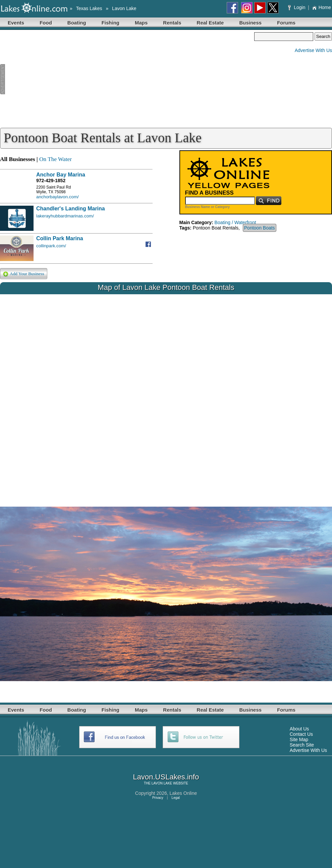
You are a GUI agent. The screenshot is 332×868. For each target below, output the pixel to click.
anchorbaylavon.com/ (58, 197)
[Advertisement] (127, 79)
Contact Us (301, 734)
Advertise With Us (313, 50)
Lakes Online (183, 793)
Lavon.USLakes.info (166, 777)
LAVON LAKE (162, 783)
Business (250, 23)
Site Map (299, 739)
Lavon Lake (124, 8)
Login (297, 7)
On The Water (56, 159)
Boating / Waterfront (235, 222)
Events (16, 23)
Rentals (172, 23)
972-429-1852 (51, 181)
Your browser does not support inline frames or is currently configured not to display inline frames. (166, 395)
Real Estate (210, 23)
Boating (77, 23)
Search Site (302, 745)
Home (321, 7)
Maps (141, 23)
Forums (286, 23)
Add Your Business (24, 274)
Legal (176, 798)
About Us (299, 729)
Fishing (110, 23)
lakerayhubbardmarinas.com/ (65, 216)
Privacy (158, 798)
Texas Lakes (89, 8)
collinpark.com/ (51, 246)
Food (46, 23)
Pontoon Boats (260, 228)
